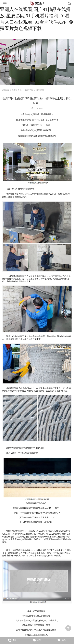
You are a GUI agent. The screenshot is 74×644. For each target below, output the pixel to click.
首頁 (20, 90)
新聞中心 (29, 90)
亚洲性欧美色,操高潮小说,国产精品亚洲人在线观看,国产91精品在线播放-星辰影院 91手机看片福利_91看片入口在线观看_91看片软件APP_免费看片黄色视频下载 (37, 16)
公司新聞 (40, 90)
